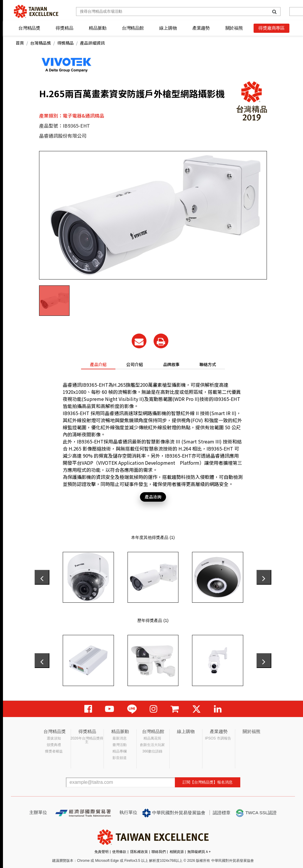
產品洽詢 (153, 497)
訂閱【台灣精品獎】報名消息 (208, 782)
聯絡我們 (159, 852)
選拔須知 (54, 738)
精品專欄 (120, 751)
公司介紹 (135, 364)
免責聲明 (101, 852)
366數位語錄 (152, 751)
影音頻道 (120, 758)
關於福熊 (234, 28)
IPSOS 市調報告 (218, 738)
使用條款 (119, 852)
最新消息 (120, 738)
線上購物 (168, 28)
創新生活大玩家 (152, 745)
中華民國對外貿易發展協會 (174, 813)
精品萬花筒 (152, 738)
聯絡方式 (208, 364)
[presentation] (42, 577)
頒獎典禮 (54, 745)
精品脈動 (97, 28)
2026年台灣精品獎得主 (87, 740)
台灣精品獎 (29, 28)
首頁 (20, 43)
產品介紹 (98, 364)
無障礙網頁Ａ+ (199, 852)
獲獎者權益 (54, 751)
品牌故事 (171, 364)
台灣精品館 (133, 28)
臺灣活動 (120, 745)
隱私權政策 (139, 852)
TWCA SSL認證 (256, 813)
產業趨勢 (201, 28)
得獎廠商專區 (271, 28)
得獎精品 (64, 28)
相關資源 (177, 852)
